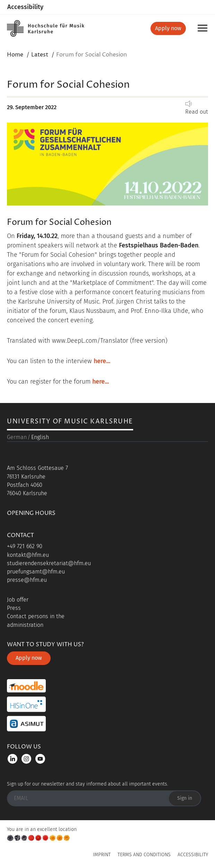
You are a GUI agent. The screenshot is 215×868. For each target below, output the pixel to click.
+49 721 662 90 (25, 546)
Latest (40, 55)
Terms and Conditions (144, 855)
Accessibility (25, 7)
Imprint (102, 855)
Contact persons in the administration (36, 620)
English (40, 437)
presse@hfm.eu (27, 580)
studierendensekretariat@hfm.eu (49, 563)
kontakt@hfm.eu (28, 555)
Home (15, 55)
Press (14, 608)
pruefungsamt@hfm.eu (36, 572)
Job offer (18, 600)
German (17, 437)
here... (102, 361)
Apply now (168, 28)
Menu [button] (204, 30)
